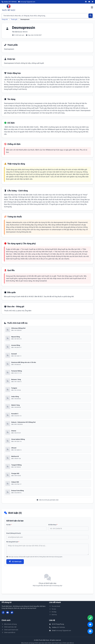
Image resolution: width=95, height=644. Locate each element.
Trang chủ (5, 19)
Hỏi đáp (53, 612)
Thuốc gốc (14, 19)
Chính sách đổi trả (8, 632)
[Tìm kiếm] (91, 16)
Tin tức (53, 609)
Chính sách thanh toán (10, 630)
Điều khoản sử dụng (9, 624)
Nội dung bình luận (13, 542)
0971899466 (61, 627)
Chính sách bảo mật (9, 627)
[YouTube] (89, 2)
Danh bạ (53, 615)
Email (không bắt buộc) (14, 533)
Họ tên (9, 525)
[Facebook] (86, 2)
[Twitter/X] (93, 2)
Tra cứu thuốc (55, 606)
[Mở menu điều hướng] (92, 8)
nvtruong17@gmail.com (63, 630)
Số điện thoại (53, 525)
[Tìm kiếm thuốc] (47, 16)
